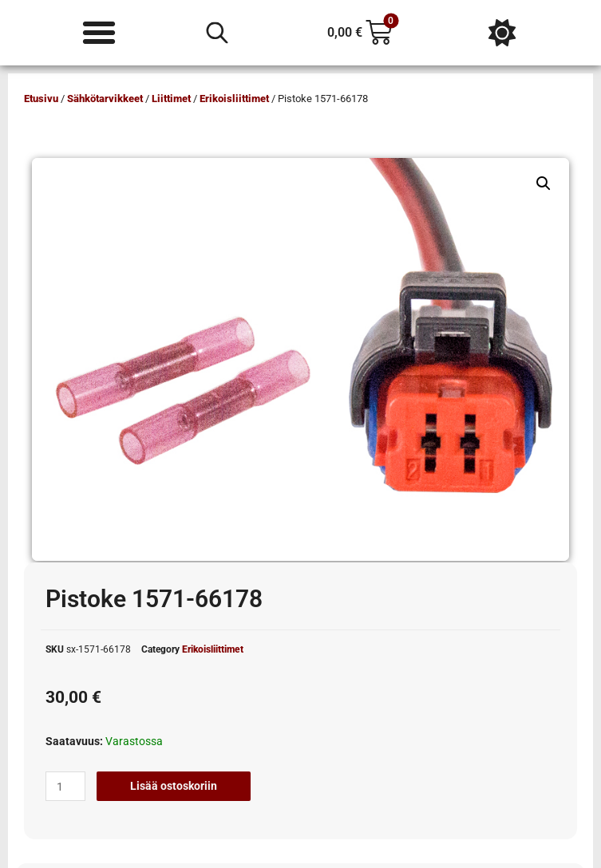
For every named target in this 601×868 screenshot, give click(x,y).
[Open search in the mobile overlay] (217, 33)
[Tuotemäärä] (65, 787)
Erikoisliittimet (234, 99)
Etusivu (41, 99)
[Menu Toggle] (99, 33)
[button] (544, 183)
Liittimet (171, 99)
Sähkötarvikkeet (105, 99)
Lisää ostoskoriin (174, 786)
